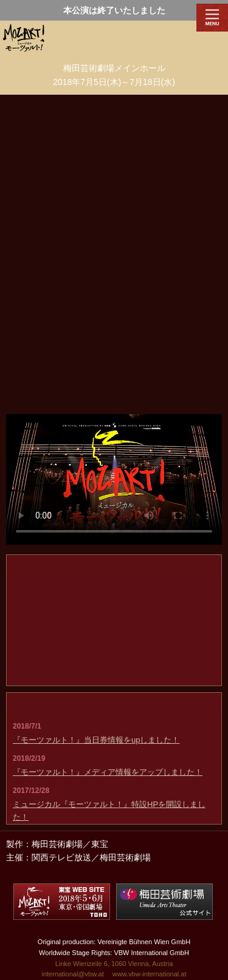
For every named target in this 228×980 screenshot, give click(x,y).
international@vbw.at (72, 974)
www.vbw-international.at (150, 974)
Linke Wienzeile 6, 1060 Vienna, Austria (114, 964)
